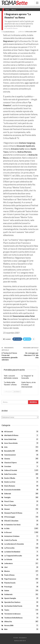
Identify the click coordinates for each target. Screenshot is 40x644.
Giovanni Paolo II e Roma (13, 513)
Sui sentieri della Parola (13, 606)
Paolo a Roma (9, 575)
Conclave (8, 466)
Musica (7, 571)
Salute (7, 591)
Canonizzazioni (10, 455)
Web (6, 629)
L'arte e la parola (11, 540)
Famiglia (7, 497)
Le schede (8, 560)
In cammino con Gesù (12, 525)
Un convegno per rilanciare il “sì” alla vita (31, 355)
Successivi (17, 392)
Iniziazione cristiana (12, 536)
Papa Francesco (10, 579)
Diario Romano (10, 486)
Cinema (7, 459)
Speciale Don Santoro (12, 602)
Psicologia (8, 587)
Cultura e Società (11, 470)
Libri (6, 567)
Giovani (7, 509)
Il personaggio (10, 517)
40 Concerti (8, 432)
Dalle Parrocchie (10, 474)
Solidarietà (8, 594)
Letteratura (8, 563)
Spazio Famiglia (10, 598)
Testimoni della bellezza (13, 618)
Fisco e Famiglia (10, 505)
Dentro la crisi (10, 482)
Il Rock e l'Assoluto (11, 521)
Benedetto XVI (9, 451)
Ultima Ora (8, 622)
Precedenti (8, 392)
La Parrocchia (9, 548)
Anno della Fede (10, 439)
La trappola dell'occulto (13, 556)
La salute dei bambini (12, 552)
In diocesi (8, 532)
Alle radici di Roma (11, 435)
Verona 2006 (9, 626)
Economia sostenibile (12, 490)
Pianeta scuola (10, 583)
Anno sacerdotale (11, 443)
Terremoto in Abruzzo (12, 614)
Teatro (7, 610)
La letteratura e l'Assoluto (14, 544)
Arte (6, 447)
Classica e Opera (10, 463)
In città (7, 529)
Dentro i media (10, 478)
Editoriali (8, 494)
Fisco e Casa (9, 501)
